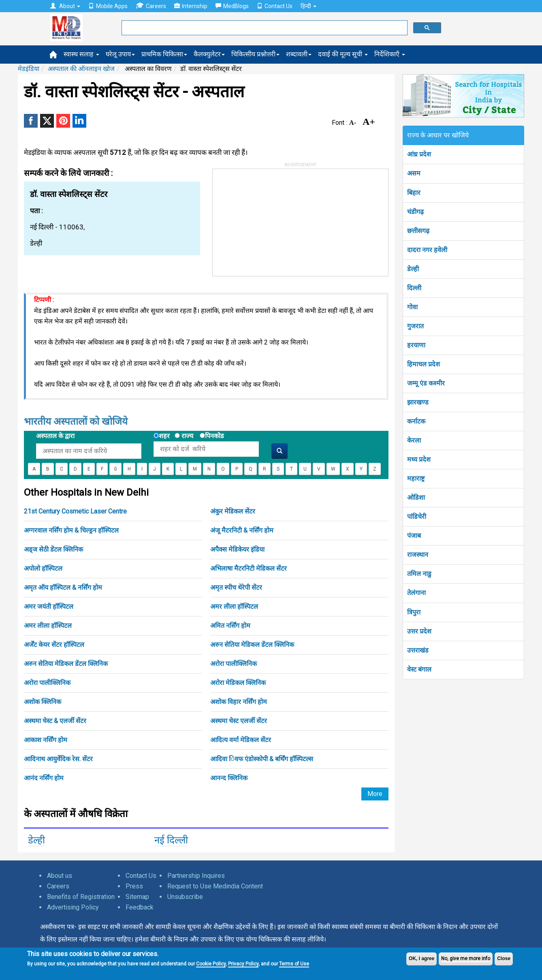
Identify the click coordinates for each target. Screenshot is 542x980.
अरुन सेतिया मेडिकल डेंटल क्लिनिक (252, 645)
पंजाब (414, 536)
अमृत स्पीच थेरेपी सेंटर (236, 587)
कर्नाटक (416, 421)
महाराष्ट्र (416, 478)
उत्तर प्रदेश (419, 631)
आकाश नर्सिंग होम (46, 740)
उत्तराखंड (418, 650)
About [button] (65, 6)
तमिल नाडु (419, 574)
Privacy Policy (243, 964)
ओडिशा (416, 497)
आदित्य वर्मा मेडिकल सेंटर (241, 740)
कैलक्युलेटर (209, 54)
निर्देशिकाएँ (390, 54)
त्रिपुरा (414, 612)
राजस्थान (418, 555)
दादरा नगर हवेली (427, 250)
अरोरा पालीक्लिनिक (234, 664)
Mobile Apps (108, 6)
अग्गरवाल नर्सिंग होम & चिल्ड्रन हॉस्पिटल (71, 530)
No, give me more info (466, 959)
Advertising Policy (73, 907)
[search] (264, 28)
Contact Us (275, 6)
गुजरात (415, 326)
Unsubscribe (185, 897)
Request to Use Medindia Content (215, 886)
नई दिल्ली (171, 840)
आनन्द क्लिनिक (229, 778)
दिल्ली (414, 288)
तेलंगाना (416, 593)
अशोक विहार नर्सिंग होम (239, 702)
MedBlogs (232, 6)
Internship (191, 6)
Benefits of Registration (81, 897)
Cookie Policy (211, 964)
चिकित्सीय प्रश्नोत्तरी (255, 54)
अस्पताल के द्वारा (55, 436)
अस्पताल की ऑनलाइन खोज (81, 69)
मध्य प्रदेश (419, 459)
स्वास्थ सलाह (81, 54)
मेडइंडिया (29, 69)
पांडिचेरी (417, 517)
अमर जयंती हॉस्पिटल (49, 607)
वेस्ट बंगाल (419, 669)
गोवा (412, 307)
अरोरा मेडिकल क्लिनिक (238, 683)
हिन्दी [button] (308, 6)
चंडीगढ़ (415, 212)
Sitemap (137, 897)
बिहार (414, 193)
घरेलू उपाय (120, 54)
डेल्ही (36, 840)
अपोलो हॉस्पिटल (43, 568)
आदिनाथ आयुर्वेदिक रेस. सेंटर (58, 759)
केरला (414, 440)
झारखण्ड (418, 402)
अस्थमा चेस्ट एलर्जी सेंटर (239, 721)
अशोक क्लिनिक (43, 702)
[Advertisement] (273, 220)
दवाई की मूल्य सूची (343, 54)
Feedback (140, 907)
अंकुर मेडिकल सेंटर (233, 511)
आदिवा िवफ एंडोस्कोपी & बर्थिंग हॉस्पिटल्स (262, 759)
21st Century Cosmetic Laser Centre (75, 511)
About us (60, 876)
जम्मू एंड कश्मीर (426, 383)
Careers (151, 6)
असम (414, 173)
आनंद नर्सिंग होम (44, 778)
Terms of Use (294, 964)
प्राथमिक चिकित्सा (164, 54)
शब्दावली (299, 54)
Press (134, 886)
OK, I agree (421, 959)
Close (504, 959)
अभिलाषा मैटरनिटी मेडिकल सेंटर (249, 568)
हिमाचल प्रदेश (424, 364)
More (375, 794)
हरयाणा (416, 345)
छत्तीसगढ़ (418, 231)
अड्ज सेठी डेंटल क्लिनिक (53, 549)
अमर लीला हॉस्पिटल (234, 607)
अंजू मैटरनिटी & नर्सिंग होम (242, 530)
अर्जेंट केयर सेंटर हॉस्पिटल (54, 645)
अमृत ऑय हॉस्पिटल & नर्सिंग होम (63, 587)
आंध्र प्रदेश (419, 154)
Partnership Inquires (196, 876)
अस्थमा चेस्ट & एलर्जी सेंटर (55, 721)
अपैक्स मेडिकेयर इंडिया (237, 549)
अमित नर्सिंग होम (230, 626)
